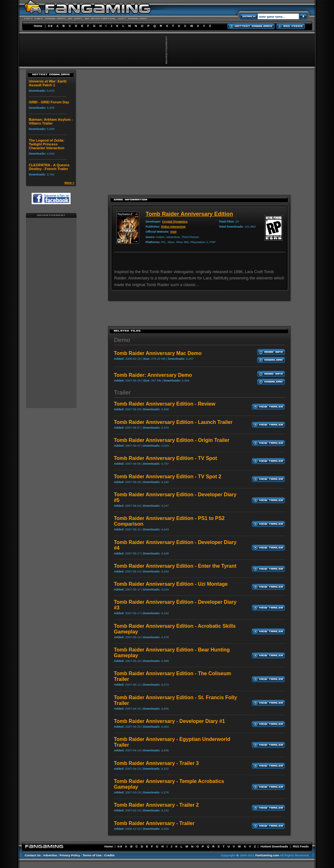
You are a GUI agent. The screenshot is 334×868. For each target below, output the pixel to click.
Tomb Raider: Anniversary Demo (153, 375)
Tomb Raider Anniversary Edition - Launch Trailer (173, 422)
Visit (173, 232)
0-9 (50, 26)
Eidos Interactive (173, 226)
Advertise (50, 855)
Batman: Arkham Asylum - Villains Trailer (51, 121)
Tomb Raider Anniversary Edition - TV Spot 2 (168, 477)
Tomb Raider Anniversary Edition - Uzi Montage (171, 584)
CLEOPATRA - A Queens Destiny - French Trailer (49, 167)
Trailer (122, 392)
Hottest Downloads (274, 846)
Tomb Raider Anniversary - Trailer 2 (156, 805)
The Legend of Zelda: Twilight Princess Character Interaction (47, 144)
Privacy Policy (70, 855)
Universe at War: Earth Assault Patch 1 (48, 83)
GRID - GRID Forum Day (49, 102)
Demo (122, 340)
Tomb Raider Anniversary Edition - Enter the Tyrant (175, 566)
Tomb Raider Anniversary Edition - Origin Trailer (172, 440)
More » (69, 183)
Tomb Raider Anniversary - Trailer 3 (156, 763)
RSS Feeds (301, 846)
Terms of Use (92, 855)
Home (38, 26)
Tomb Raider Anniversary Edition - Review (165, 404)
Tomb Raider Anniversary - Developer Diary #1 (169, 721)
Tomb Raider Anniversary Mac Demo (158, 353)
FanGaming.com (267, 855)
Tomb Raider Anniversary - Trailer (154, 823)
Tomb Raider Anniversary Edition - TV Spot (165, 458)
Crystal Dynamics (175, 221)
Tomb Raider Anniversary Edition (189, 214)
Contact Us (33, 855)
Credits (109, 855)
